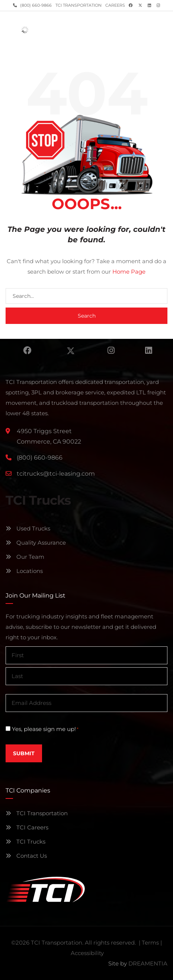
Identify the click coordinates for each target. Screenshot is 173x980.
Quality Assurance (36, 543)
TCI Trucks (25, 842)
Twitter (71, 350)
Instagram (111, 350)
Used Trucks (28, 528)
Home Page (129, 272)
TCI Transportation (79, 5)
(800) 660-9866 (35, 5)
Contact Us (26, 856)
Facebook (27, 350)
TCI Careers (27, 827)
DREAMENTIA (148, 963)
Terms (150, 943)
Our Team (25, 557)
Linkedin (149, 350)
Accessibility (87, 953)
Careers (115, 5)
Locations (24, 571)
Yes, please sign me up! (45, 729)
